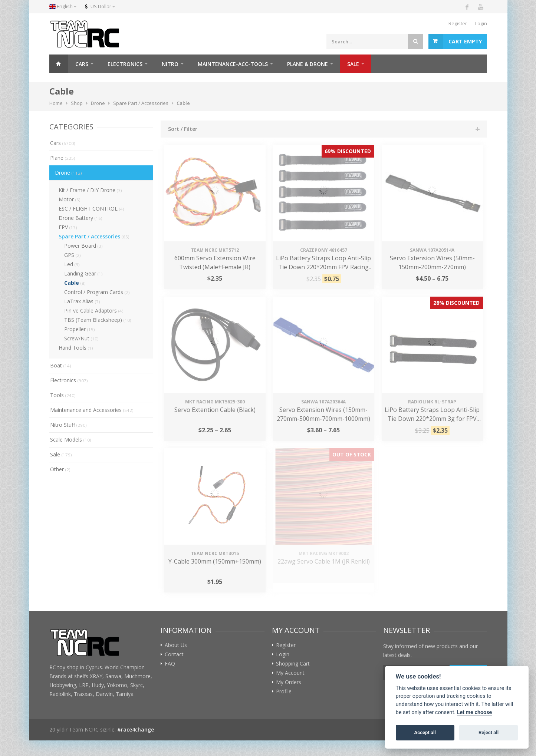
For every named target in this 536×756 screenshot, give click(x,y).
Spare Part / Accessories (94, 236)
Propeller (80, 329)
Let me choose (475, 712)
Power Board (83, 246)
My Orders (289, 682)
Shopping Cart (293, 664)
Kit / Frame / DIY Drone (90, 190)
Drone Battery (80, 218)
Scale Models (71, 440)
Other (60, 469)
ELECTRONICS (125, 64)
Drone (68, 173)
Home (59, 64)
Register (458, 23)
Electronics (69, 380)
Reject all (489, 732)
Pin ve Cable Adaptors (94, 311)
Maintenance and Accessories (92, 410)
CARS (82, 64)
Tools (63, 395)
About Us (176, 645)
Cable (75, 283)
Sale (61, 454)
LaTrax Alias (82, 301)
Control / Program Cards (97, 292)
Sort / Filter (183, 129)
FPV (68, 227)
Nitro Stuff (68, 425)
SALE (353, 64)
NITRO (170, 64)
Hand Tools (76, 348)
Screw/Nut (81, 338)
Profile (284, 691)
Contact (174, 654)
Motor (70, 199)
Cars (63, 143)
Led (72, 264)
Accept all (425, 732)
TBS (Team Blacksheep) (98, 320)
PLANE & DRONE (308, 64)
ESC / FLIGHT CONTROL (91, 209)
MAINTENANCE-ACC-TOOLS (233, 64)
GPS (73, 255)
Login (481, 23)
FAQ (170, 664)
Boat (61, 365)
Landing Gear (83, 273)
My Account (290, 673)
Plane (63, 158)
